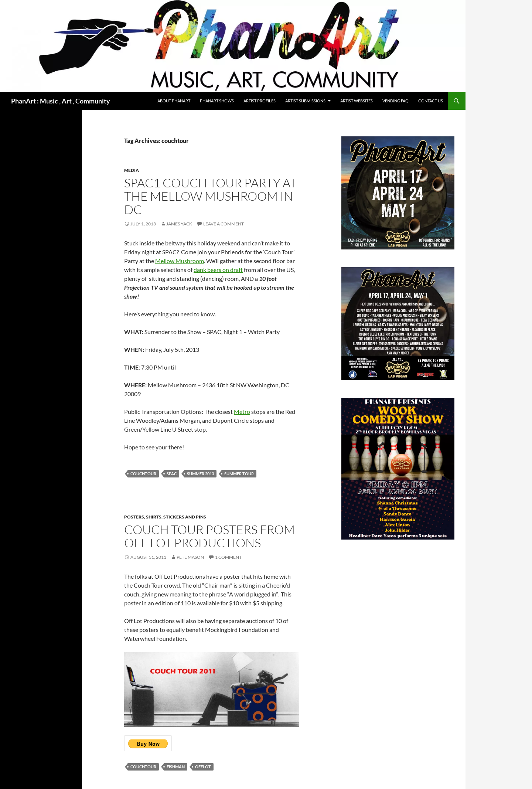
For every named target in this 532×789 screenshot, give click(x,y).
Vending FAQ (395, 101)
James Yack (179, 224)
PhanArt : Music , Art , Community (61, 101)
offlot (203, 767)
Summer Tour (239, 474)
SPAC (172, 474)
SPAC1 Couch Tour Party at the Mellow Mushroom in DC (210, 196)
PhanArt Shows (217, 101)
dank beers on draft (218, 270)
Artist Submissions (305, 101)
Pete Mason (190, 557)
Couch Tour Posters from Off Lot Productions (209, 536)
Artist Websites (357, 101)
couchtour (143, 474)
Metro (242, 411)
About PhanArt (174, 101)
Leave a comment (224, 224)
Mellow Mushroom (180, 261)
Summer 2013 (200, 474)
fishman (176, 767)
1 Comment (228, 557)
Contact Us (431, 101)
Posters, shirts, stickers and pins (165, 517)
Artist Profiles (260, 101)
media (132, 170)
